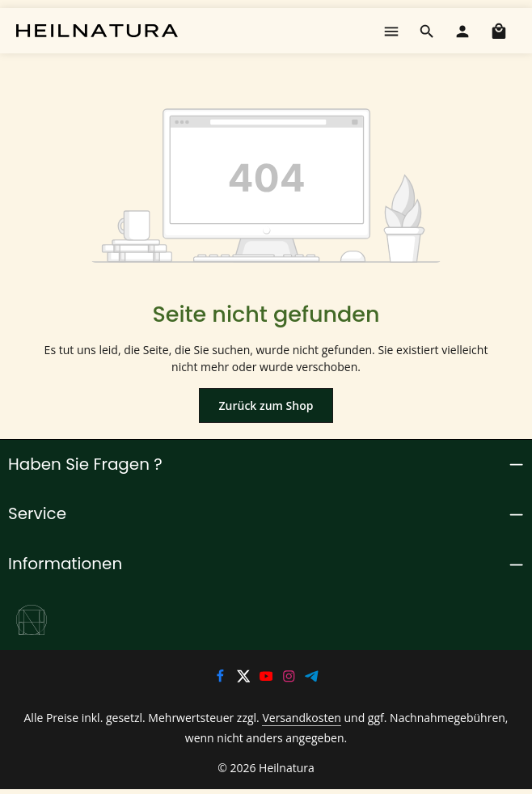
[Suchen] (427, 31)
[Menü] (391, 31)
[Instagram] (290, 679)
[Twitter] (244, 679)
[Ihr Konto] (462, 31)
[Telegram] (312, 679)
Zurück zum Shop (266, 405)
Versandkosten (287, 719)
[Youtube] (268, 679)
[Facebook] (222, 679)
